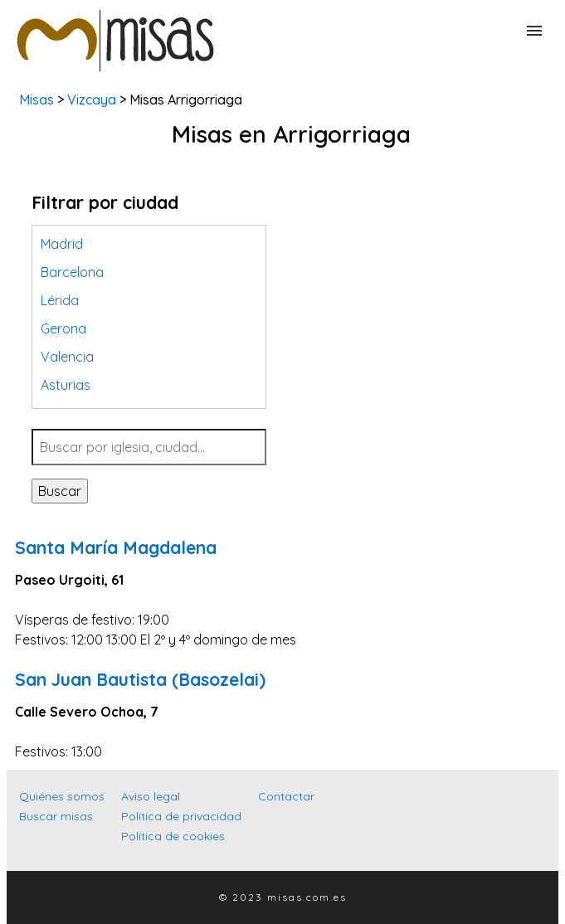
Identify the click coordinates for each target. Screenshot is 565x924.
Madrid (62, 244)
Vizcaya (92, 100)
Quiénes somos (62, 796)
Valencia (67, 357)
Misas (37, 100)
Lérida (60, 300)
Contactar (286, 796)
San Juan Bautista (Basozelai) (140, 679)
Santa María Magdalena (116, 547)
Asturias (66, 385)
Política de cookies (173, 836)
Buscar (60, 491)
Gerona (63, 328)
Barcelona (72, 272)
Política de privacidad (181, 816)
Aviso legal (151, 796)
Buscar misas (56, 816)
